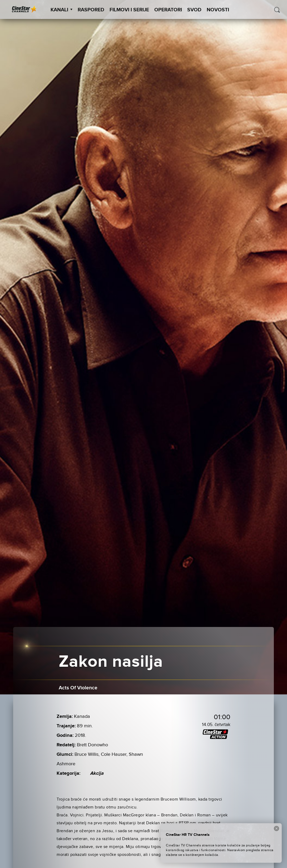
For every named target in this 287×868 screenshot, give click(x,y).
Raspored (91, 10)
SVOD (194, 10)
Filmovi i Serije (129, 10)
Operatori (168, 10)
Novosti (218, 10)
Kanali (61, 10)
